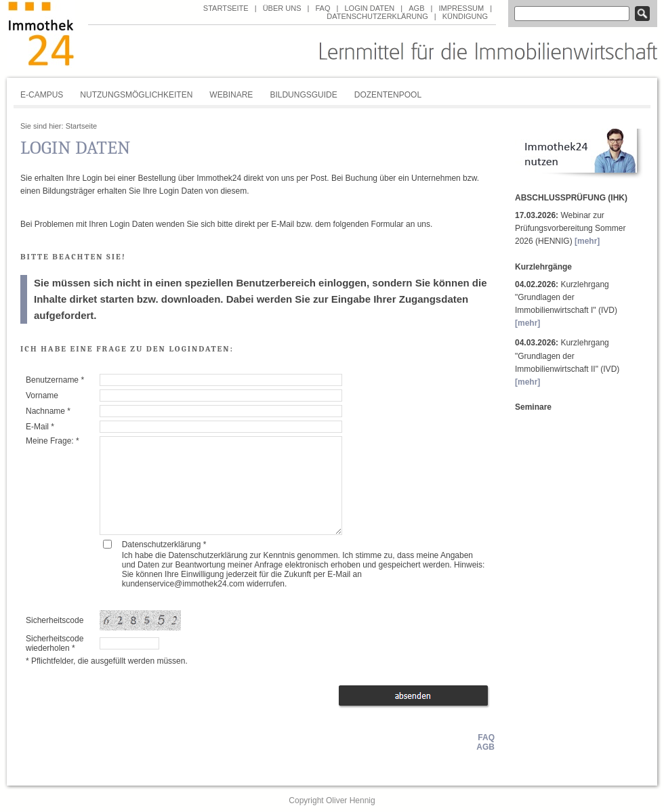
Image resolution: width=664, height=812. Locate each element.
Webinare (231, 95)
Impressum (461, 8)
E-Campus (42, 95)
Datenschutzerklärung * (164, 544)
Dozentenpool (388, 95)
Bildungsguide (303, 95)
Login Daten (369, 8)
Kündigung (465, 16)
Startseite (226, 8)
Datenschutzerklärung (377, 16)
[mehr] (587, 241)
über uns (282, 8)
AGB (416, 8)
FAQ (323, 8)
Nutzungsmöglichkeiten (136, 95)
